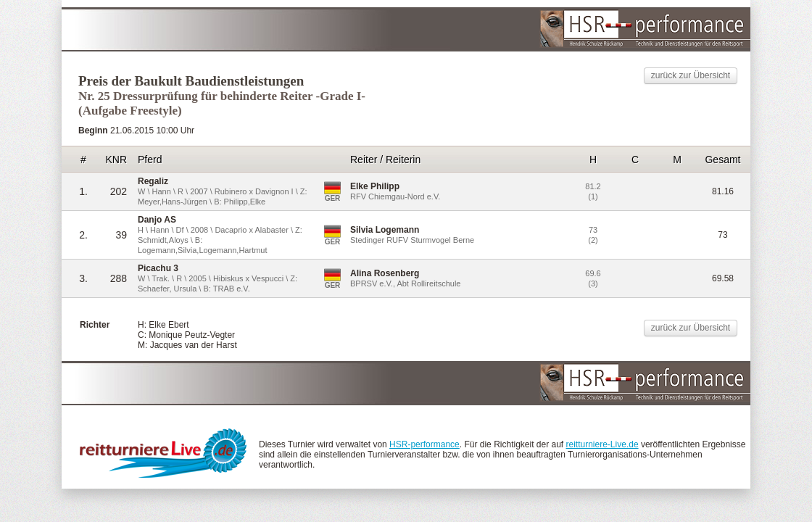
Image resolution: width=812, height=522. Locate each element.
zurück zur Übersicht (691, 75)
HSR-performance (424, 444)
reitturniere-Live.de (602, 444)
